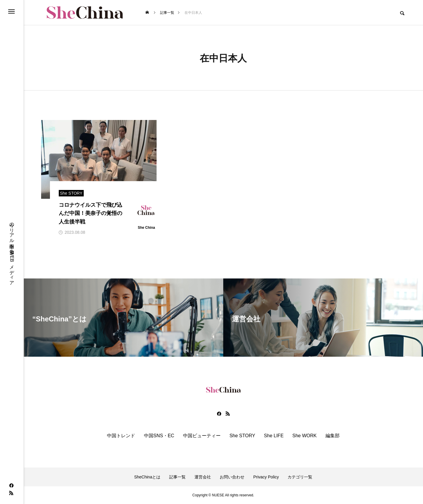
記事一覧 (177, 477)
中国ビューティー (202, 436)
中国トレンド (121, 436)
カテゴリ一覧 (300, 477)
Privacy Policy (266, 477)
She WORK (304, 436)
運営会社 (203, 477)
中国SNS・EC (159, 436)
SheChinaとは (147, 477)
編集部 (333, 436)
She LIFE (274, 436)
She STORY (242, 436)
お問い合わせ (232, 477)
